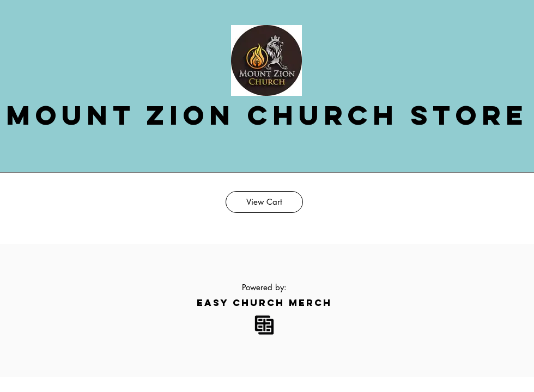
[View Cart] (264, 202)
